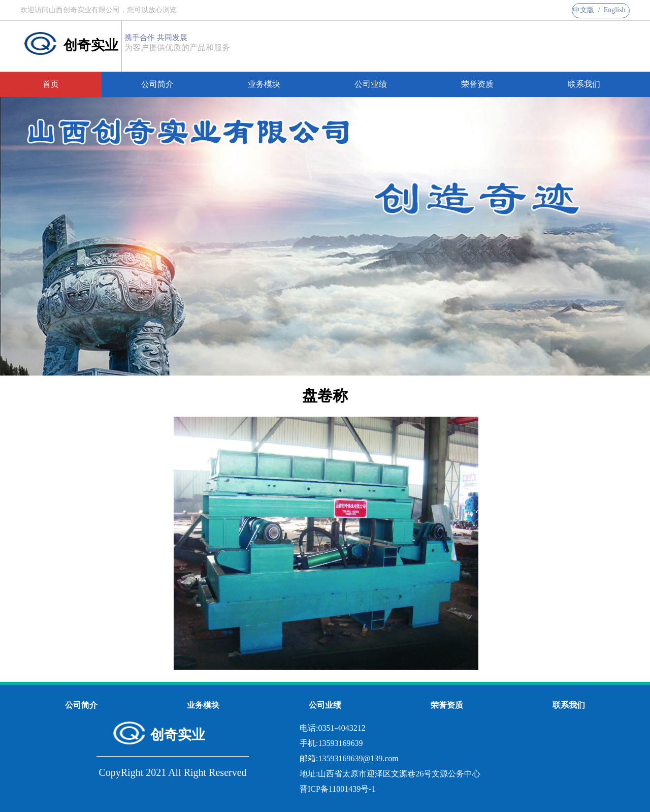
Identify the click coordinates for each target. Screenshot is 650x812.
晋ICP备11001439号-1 (338, 789)
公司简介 (157, 84)
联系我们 (584, 84)
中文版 (583, 10)
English (615, 10)
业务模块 (264, 84)
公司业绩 (371, 84)
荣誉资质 (477, 84)
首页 (51, 84)
